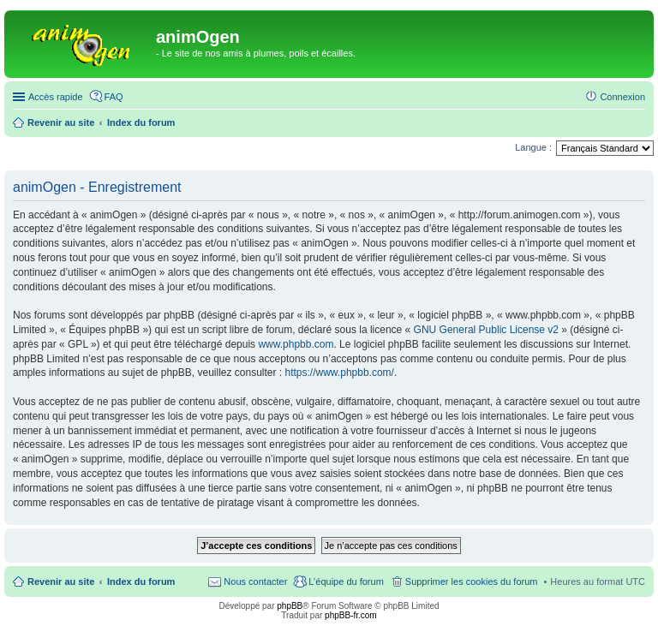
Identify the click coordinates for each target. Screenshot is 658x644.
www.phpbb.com (296, 344)
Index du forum (141, 581)
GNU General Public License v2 (486, 330)
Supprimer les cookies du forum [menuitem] (472, 581)
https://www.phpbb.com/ (340, 373)
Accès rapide (56, 97)
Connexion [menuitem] (622, 97)
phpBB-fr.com (351, 615)
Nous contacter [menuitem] (255, 581)
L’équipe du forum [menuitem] (346, 581)
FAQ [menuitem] (114, 97)
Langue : (533, 147)
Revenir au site (61, 581)
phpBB (290, 606)
